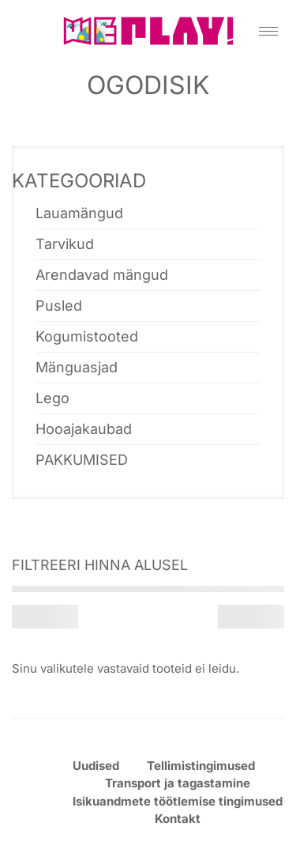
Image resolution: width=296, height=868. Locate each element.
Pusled (59, 306)
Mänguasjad (77, 367)
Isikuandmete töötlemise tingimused (178, 801)
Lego (52, 398)
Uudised (96, 766)
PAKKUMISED (82, 460)
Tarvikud (65, 244)
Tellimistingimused (201, 766)
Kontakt (178, 819)
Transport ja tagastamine (178, 783)
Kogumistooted (87, 336)
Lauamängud (79, 213)
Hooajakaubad (84, 429)
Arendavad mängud (102, 275)
